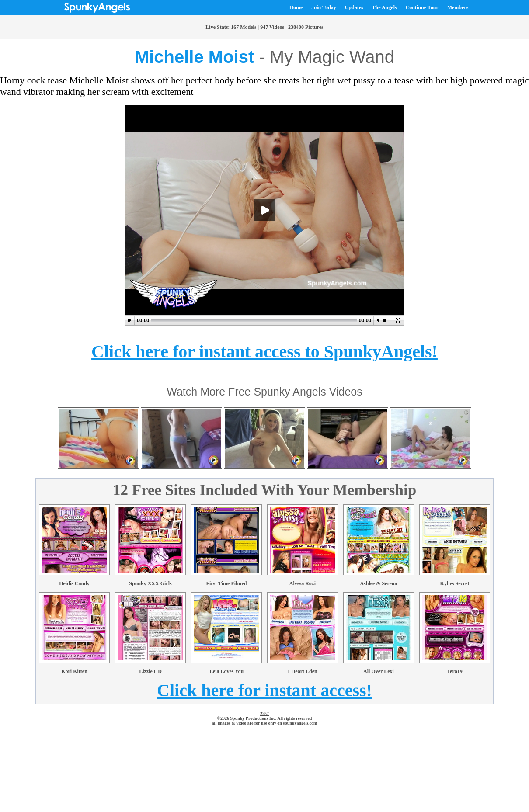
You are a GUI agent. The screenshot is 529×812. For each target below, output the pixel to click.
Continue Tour (422, 7)
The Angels (385, 7)
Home (296, 7)
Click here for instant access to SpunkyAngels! (264, 352)
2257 (264, 713)
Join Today (324, 7)
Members (458, 7)
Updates (354, 7)
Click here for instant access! (264, 690)
